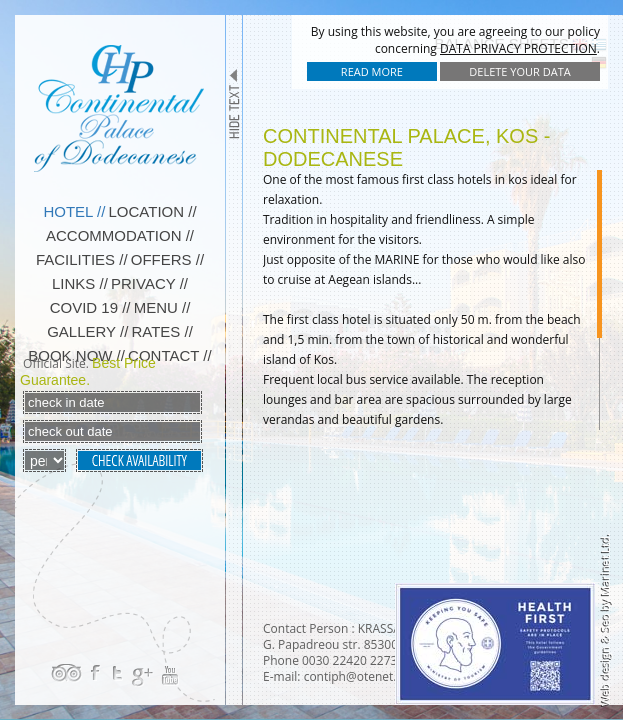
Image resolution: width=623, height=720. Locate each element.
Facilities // (82, 259)
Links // (80, 283)
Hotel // (74, 211)
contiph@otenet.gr (356, 676)
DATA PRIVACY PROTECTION (518, 48)
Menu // (162, 307)
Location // (153, 211)
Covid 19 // (90, 307)
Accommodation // (120, 235)
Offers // (167, 259)
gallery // (87, 331)
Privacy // (149, 283)
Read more (372, 71)
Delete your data (519, 71)
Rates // (161, 331)
